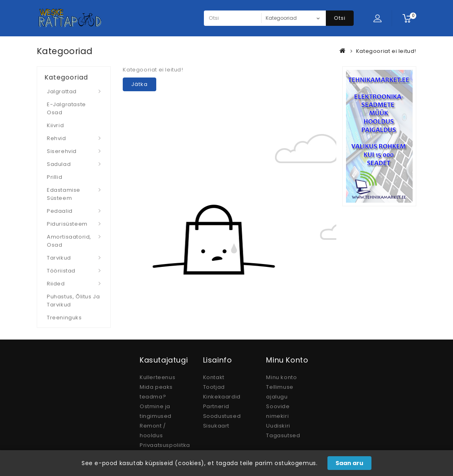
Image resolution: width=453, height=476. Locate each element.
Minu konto (281, 377)
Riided (56, 284)
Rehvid (57, 138)
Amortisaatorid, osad (69, 241)
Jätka (139, 84)
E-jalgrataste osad (66, 108)
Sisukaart (216, 426)
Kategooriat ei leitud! (386, 51)
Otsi (340, 18)
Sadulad (59, 164)
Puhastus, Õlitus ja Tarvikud (73, 301)
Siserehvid (62, 151)
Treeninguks (64, 318)
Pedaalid (60, 211)
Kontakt (214, 377)
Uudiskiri (278, 426)
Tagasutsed (283, 435)
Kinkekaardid (222, 397)
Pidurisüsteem (67, 224)
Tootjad (214, 387)
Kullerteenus (157, 377)
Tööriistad (61, 271)
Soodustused (222, 416)
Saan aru (349, 463)
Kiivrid (55, 125)
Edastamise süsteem (64, 194)
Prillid (55, 177)
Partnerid (216, 406)
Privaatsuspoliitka (165, 445)
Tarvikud (59, 258)
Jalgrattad (62, 91)
